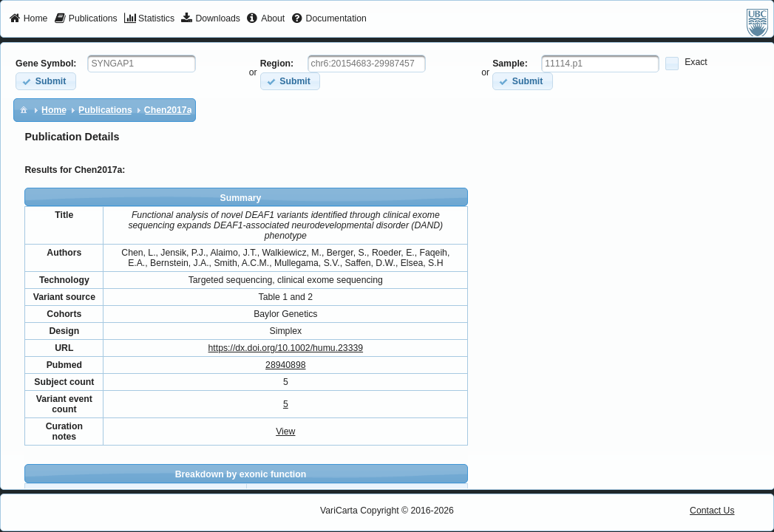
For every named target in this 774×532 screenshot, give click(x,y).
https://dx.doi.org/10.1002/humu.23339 (286, 348)
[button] (45, 81)
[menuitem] (28, 19)
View (285, 432)
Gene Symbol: (46, 64)
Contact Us (712, 511)
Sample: (510, 64)
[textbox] (142, 64)
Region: (277, 64)
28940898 (285, 365)
